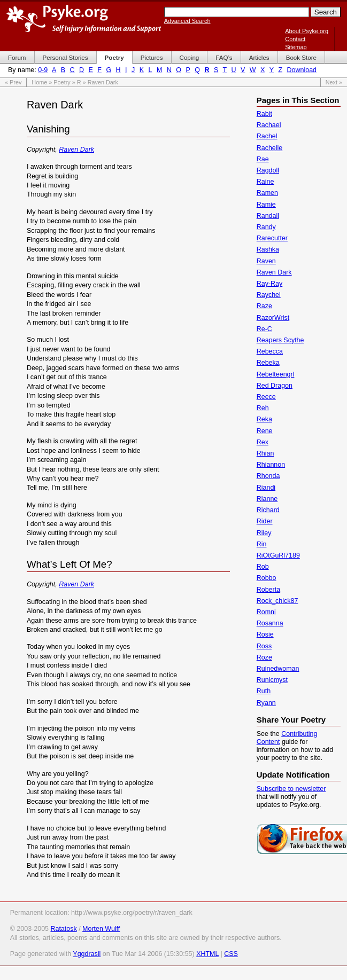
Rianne (267, 499)
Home (39, 82)
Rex (263, 442)
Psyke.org (84, 19)
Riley (264, 533)
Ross (264, 646)
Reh (263, 408)
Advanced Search (187, 21)
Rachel (267, 136)
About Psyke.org (307, 31)
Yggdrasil (87, 954)
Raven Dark (76, 150)
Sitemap (296, 47)
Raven (266, 261)
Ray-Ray (270, 284)
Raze (264, 306)
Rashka (268, 249)
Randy (266, 227)
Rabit (264, 114)
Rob (263, 567)
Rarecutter (272, 238)
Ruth (264, 691)
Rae (263, 159)
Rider (265, 521)
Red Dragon (275, 386)
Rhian (265, 453)
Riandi (266, 488)
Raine (265, 182)
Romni (266, 612)
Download (302, 70)
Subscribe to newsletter (291, 789)
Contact (295, 39)
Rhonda (268, 476)
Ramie (266, 205)
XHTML (207, 954)
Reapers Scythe (280, 340)
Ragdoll (268, 170)
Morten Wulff (101, 929)
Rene (265, 431)
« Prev (13, 82)
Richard (268, 510)
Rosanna (270, 623)
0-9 (43, 70)
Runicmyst (272, 680)
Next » (334, 82)
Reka (264, 419)
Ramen (267, 193)
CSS (231, 954)
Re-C (264, 329)
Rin (262, 544)
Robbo (267, 578)
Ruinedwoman (278, 669)
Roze (264, 657)
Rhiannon (271, 465)
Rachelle (270, 148)
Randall (268, 216)
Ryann (266, 703)
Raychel (269, 295)
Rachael (269, 125)
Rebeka (268, 363)
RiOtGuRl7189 (278, 555)
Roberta (268, 590)
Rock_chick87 (277, 601)
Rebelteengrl (276, 374)
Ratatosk (63, 929)
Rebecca (270, 351)
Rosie (265, 634)
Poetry (62, 82)
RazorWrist (273, 318)
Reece (266, 397)
